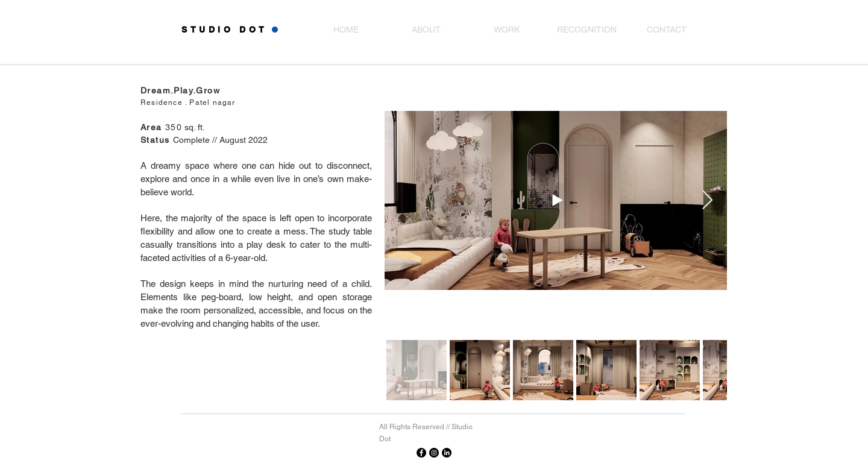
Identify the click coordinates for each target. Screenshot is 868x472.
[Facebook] (421, 453)
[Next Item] (707, 200)
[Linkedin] (447, 453)
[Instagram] (434, 453)
